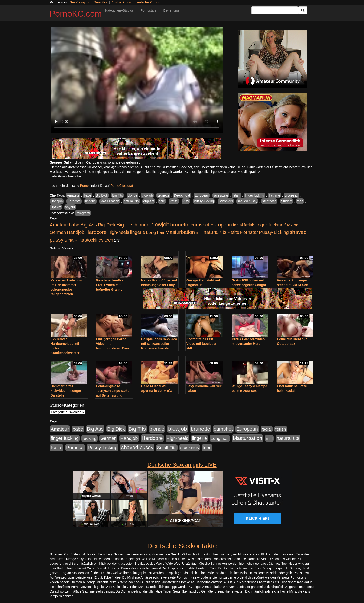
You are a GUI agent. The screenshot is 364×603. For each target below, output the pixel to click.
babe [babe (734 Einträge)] (74, 225)
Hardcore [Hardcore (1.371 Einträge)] (96, 232)
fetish (236, 195)
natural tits (131, 201)
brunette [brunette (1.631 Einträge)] (180, 225)
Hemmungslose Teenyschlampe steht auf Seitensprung (112, 391)
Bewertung (171, 10)
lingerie (90, 201)
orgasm (149, 201)
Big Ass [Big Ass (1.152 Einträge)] (89, 225)
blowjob (147, 195)
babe (87, 195)
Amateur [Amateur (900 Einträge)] (59, 225)
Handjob (57, 201)
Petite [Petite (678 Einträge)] (233, 232)
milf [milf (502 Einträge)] (199, 232)
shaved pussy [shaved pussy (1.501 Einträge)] (137, 447)
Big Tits (117, 195)
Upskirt (56, 207)
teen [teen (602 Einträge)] (109, 240)
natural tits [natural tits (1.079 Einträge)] (215, 232)
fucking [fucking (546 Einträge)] (291, 225)
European (202, 195)
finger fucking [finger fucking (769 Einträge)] (269, 225)
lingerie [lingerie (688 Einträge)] (138, 232)
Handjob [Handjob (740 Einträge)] (76, 232)
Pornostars (149, 10)
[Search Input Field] (275, 10)
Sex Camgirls (79, 2)
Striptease (269, 201)
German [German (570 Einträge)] (58, 232)
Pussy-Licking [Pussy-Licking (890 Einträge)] (274, 232)
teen (300, 201)
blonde (132, 195)
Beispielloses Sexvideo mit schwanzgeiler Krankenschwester (159, 344)
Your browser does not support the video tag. (137, 80)
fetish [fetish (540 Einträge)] (249, 225)
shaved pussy (247, 201)
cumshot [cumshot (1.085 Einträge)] (200, 225)
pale (162, 201)
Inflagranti (83, 213)
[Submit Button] (303, 10)
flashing (274, 195)
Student (287, 201)
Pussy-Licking (204, 201)
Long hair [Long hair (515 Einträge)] (155, 232)
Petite (174, 201)
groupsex (291, 195)
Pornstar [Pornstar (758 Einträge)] (249, 232)
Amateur (73, 195)
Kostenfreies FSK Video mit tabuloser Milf (201, 344)
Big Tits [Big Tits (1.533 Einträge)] (125, 225)
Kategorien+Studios (119, 10)
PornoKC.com (76, 14)
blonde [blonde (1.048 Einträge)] (142, 225)
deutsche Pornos (148, 2)
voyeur (70, 207)
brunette (163, 195)
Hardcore (74, 201)
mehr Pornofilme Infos (66, 176)
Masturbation (110, 201)
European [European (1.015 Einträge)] (221, 225)
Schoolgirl (226, 201)
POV (186, 201)
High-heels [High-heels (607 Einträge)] (118, 232)
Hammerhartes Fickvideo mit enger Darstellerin (66, 391)
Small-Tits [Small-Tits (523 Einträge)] (74, 240)
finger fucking (255, 195)
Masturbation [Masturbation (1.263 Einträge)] (180, 232)
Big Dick (102, 195)
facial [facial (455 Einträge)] (238, 225)
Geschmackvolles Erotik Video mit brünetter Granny (110, 285)
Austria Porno (121, 2)
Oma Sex (100, 2)
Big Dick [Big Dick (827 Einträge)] (107, 225)
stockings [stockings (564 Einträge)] (94, 240)
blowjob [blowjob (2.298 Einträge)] (160, 224)
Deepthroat (182, 195)
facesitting (221, 195)
